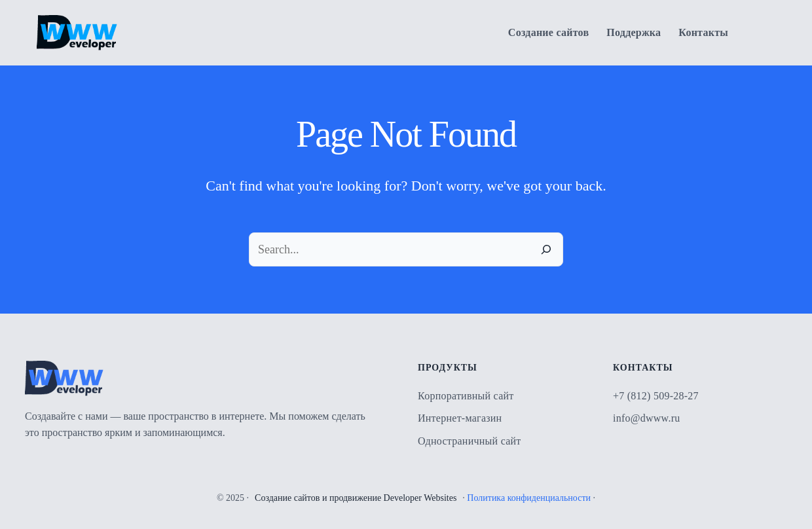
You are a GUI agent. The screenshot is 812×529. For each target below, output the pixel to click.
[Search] (546, 249)
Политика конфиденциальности (529, 498)
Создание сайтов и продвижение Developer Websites (356, 498)
